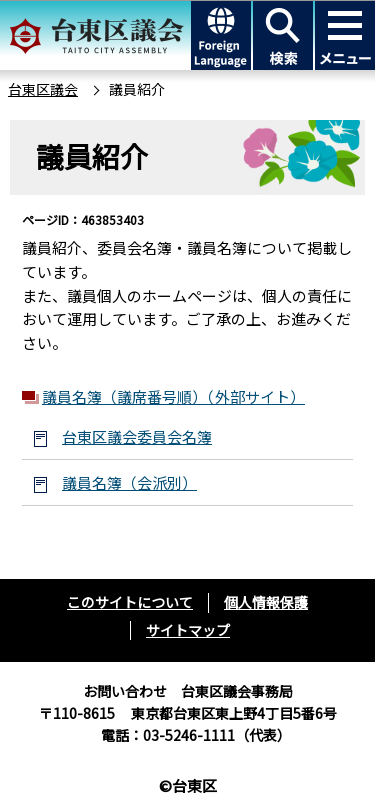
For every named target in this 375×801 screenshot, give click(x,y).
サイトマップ (188, 630)
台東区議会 (43, 89)
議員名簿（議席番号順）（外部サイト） (173, 396)
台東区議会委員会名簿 (137, 436)
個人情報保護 (266, 602)
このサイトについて (130, 602)
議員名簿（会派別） (129, 482)
